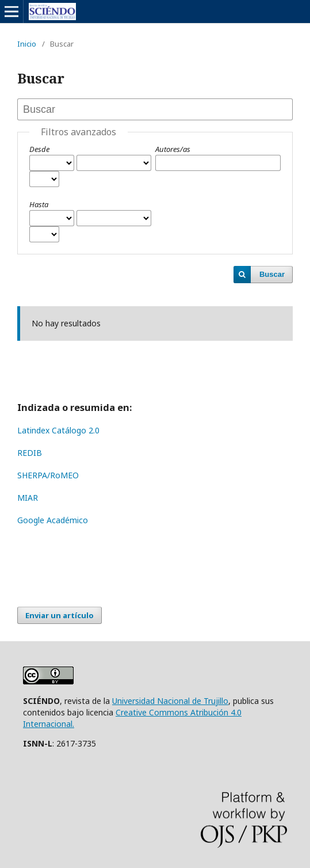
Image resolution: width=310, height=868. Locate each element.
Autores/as (173, 149)
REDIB (30, 453)
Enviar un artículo (60, 615)
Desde (39, 149)
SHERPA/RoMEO (48, 475)
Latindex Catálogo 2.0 (58, 430)
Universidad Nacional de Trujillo (170, 701)
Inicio (27, 44)
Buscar (272, 274)
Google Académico (53, 520)
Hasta (39, 204)
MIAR (28, 498)
